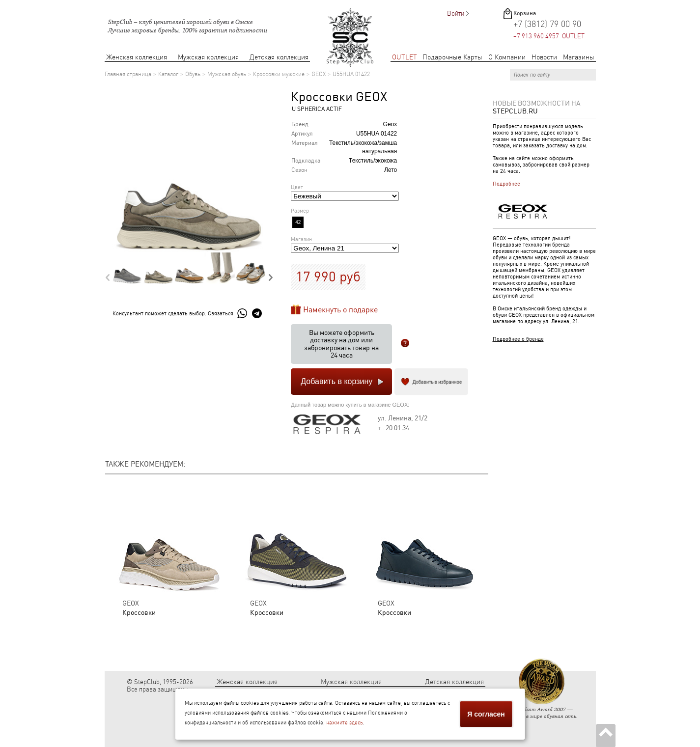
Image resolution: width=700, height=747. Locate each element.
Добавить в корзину (336, 381)
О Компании (507, 57)
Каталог (168, 74)
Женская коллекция (137, 57)
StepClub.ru (515, 111)
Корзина (525, 13)
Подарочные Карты (452, 57)
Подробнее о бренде (518, 339)
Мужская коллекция (208, 57)
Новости (544, 57)
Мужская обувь (227, 74)
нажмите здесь (344, 723)
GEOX (319, 74)
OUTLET (405, 57)
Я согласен (486, 714)
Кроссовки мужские (279, 74)
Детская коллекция (279, 57)
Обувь (193, 74)
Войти (456, 14)
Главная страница (128, 74)
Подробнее (506, 184)
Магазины (579, 57)
